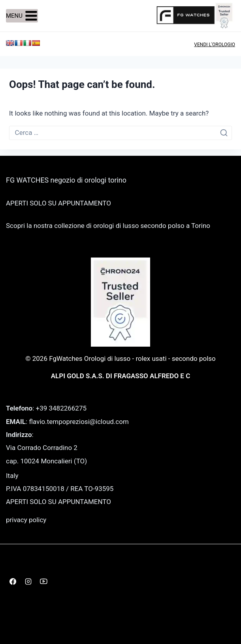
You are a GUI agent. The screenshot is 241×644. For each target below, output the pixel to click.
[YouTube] (43, 581)
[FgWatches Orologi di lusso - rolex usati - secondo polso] (196, 16)
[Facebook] (13, 581)
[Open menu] (22, 16)
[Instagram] (28, 581)
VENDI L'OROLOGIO (215, 45)
